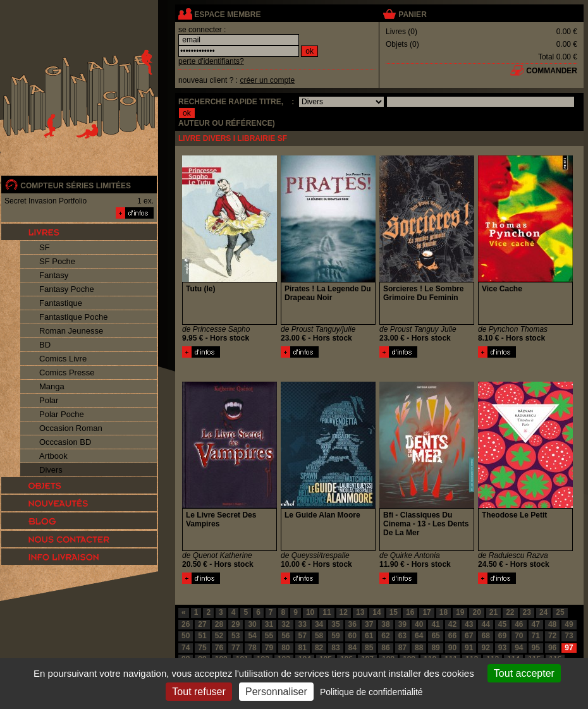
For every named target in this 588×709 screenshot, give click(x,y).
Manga (52, 386)
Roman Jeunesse (71, 331)
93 (502, 648)
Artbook (53, 456)
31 (269, 624)
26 (186, 624)
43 (469, 624)
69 (502, 636)
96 (552, 648)
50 (186, 636)
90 (452, 648)
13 (360, 612)
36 (352, 624)
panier (412, 15)
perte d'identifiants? (211, 61)
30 (252, 624)
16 (410, 612)
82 (319, 648)
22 (510, 612)
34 (319, 624)
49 (569, 624)
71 (536, 636)
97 (569, 648)
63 (402, 636)
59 (335, 636)
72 (552, 636)
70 (519, 636)
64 (419, 636)
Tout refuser (199, 692)
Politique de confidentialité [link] (371, 692)
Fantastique (61, 303)
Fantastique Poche (73, 317)
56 (285, 636)
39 (402, 624)
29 (236, 624)
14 (377, 612)
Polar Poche (62, 414)
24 (543, 612)
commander (552, 71)
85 (369, 648)
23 (527, 612)
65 (435, 636)
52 (219, 636)
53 (236, 636)
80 (285, 648)
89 (435, 648)
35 (335, 624)
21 (493, 612)
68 (485, 636)
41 (435, 624)
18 (444, 612)
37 (369, 624)
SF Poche (57, 261)
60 (352, 636)
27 (202, 624)
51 (202, 636)
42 (452, 624)
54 (252, 636)
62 (385, 636)
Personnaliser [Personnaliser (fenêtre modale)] (276, 692)
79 (269, 648)
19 (460, 612)
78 (252, 648)
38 (385, 624)
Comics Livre (63, 359)
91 (469, 648)
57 (303, 636)
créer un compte (267, 80)
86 (385, 648)
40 (419, 624)
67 (469, 636)
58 (319, 636)
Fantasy (54, 275)
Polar (49, 400)
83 (335, 648)
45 (502, 624)
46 (519, 624)
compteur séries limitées (76, 186)
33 (303, 624)
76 (219, 648)
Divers (51, 470)
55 (269, 636)
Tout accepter (524, 673)
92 (485, 648)
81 (303, 648)
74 (186, 648)
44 (485, 624)
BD (45, 345)
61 (369, 636)
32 (285, 624)
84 (352, 648)
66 (452, 636)
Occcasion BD (65, 442)
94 (519, 648)
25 (560, 612)
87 (402, 648)
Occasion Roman (71, 428)
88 (419, 648)
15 (394, 612)
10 (310, 612)
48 (552, 624)
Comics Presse (67, 373)
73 (569, 636)
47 (536, 624)
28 (219, 624)
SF (45, 247)
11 (327, 612)
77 (236, 648)
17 (426, 612)
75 (202, 648)
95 (536, 648)
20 (476, 612)
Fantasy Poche (67, 289)
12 (344, 612)
